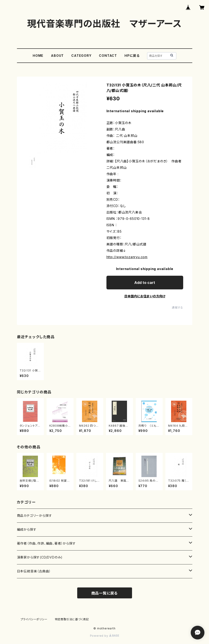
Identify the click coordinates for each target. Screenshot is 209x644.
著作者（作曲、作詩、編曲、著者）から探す (46, 543)
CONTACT (108, 56)
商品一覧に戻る (105, 593)
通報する (177, 308)
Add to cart (145, 283)
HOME (38, 56)
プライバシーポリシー (34, 619)
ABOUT (57, 56)
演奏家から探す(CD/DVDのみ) (40, 557)
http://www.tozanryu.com (127, 257)
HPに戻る (132, 56)
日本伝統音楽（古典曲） (34, 571)
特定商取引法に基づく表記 (72, 619)
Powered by (105, 636)
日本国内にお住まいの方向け (145, 296)
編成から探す (27, 529)
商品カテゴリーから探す (34, 515)
